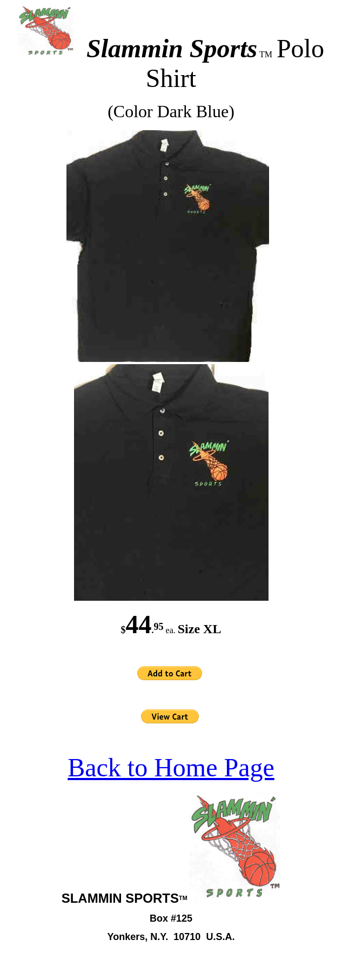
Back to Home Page (171, 767)
